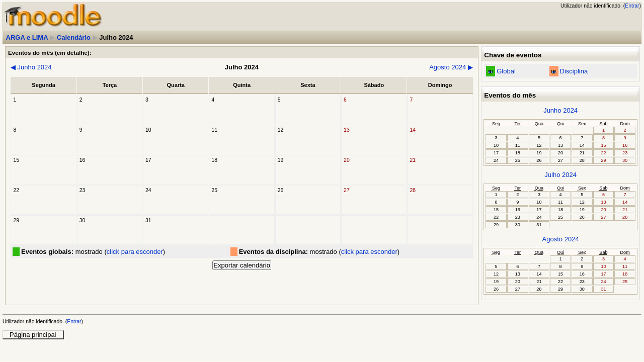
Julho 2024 (560, 175)
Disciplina (574, 71)
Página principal (33, 335)
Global (506, 71)
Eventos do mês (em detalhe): (50, 53)
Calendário (74, 37)
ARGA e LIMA (27, 37)
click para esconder (135, 252)
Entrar (632, 6)
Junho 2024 (31, 67)
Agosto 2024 (451, 67)
